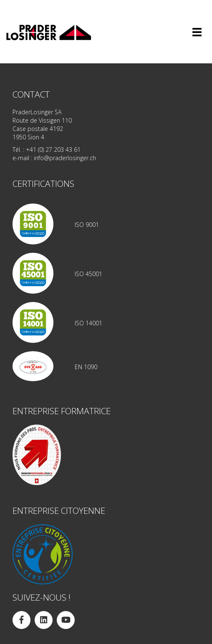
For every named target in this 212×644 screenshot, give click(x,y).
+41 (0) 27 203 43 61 (53, 150)
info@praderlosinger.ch (65, 158)
